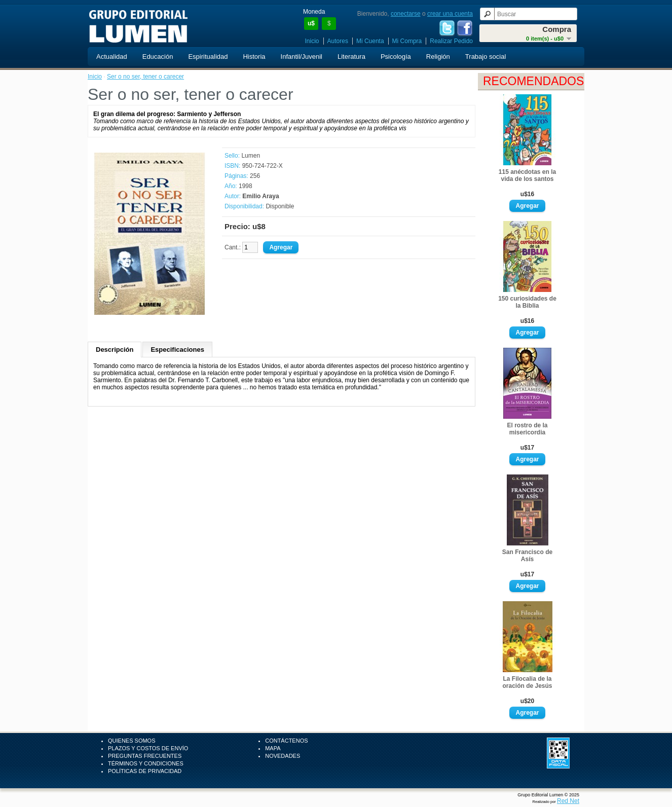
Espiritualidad (208, 57)
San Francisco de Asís (527, 556)
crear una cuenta (450, 14)
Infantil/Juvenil (302, 57)
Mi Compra (407, 41)
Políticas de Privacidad (145, 771)
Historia (254, 57)
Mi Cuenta (370, 41)
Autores (338, 41)
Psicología (396, 57)
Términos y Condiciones (146, 763)
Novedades (283, 756)
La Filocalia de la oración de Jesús (527, 682)
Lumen (251, 156)
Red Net (568, 801)
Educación (158, 57)
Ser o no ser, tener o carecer (145, 77)
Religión (438, 57)
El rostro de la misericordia (527, 429)
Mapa (273, 748)
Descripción (115, 350)
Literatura (351, 57)
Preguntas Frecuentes (145, 756)
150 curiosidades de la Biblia (527, 302)
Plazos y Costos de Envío (148, 748)
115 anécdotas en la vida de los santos (527, 175)
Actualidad (112, 57)
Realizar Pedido (451, 41)
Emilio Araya (260, 196)
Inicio (312, 41)
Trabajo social (486, 57)
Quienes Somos (132, 741)
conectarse (406, 14)
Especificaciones (177, 350)
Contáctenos (286, 741)
